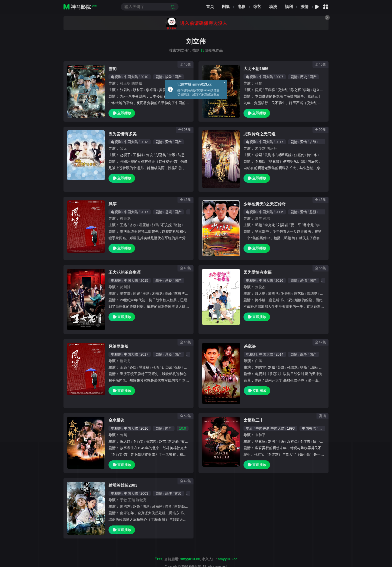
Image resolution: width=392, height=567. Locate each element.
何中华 (312, 155)
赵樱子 (125, 155)
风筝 (112, 204)
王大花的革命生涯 (124, 272)
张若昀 (125, 90)
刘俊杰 (260, 287)
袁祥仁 (292, 441)
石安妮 (166, 225)
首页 (210, 7)
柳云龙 (125, 218)
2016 (279, 280)
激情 (304, 7)
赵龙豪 (173, 441)
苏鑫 (281, 367)
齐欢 (133, 225)
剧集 (226, 7)
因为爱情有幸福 (257, 272)
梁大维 (186, 441)
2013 (144, 142)
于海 (281, 441)
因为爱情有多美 (122, 134)
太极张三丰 (253, 420)
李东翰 (321, 225)
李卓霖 (151, 90)
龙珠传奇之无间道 (259, 134)
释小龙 (308, 225)
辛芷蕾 (125, 294)
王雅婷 (138, 155)
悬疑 (168, 212)
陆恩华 (183, 155)
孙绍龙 (292, 367)
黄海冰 (270, 155)
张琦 (155, 225)
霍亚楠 (144, 225)
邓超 (258, 225)
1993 (291, 428)
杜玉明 (125, 83)
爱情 (168, 142)
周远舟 (272, 148)
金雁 (172, 155)
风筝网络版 (118, 346)
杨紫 (258, 155)
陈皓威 (137, 83)
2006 (279, 212)
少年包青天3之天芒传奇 (265, 204)
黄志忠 (151, 441)
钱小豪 (318, 441)
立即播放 (122, 113)
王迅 (123, 225)
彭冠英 (161, 155)
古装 (313, 142)
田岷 (313, 367)
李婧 (307, 90)
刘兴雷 (260, 367)
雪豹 (112, 69)
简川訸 (125, 287)
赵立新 (318, 90)
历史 (303, 77)
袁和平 (260, 435)
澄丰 (258, 218)
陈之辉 (296, 90)
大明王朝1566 (256, 69)
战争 (168, 77)
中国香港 (309, 428)
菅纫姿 (312, 294)
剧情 (159, 77)
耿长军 (138, 90)
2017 (279, 142)
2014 (279, 354)
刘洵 (271, 441)
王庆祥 (270, 90)
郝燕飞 (273, 294)
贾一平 (296, 225)
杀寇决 (250, 346)
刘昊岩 (283, 225)
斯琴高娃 (284, 155)
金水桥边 (116, 420)
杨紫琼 (260, 441)
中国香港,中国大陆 (270, 428)
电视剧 (116, 77)
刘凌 (149, 155)
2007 (279, 77)
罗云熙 (286, 294)
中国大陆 (131, 77)
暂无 (123, 148)
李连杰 (305, 441)
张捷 (178, 225)
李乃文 (138, 441)
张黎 (258, 83)
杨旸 (303, 367)
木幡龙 (157, 294)
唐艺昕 (299, 294)
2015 (144, 280)
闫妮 (258, 90)
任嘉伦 (299, 155)
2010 (144, 77)
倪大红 (283, 90)
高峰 (168, 294)
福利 (289, 7)
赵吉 (162, 441)
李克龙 (270, 225)
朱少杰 (260, 148)
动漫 (273, 7)
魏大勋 (260, 294)
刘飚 (123, 435)
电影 (241, 7)
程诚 (323, 155)
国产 (178, 77)
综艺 (257, 7)
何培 (266, 218)
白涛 (259, 361)
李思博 (179, 294)
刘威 (271, 367)
